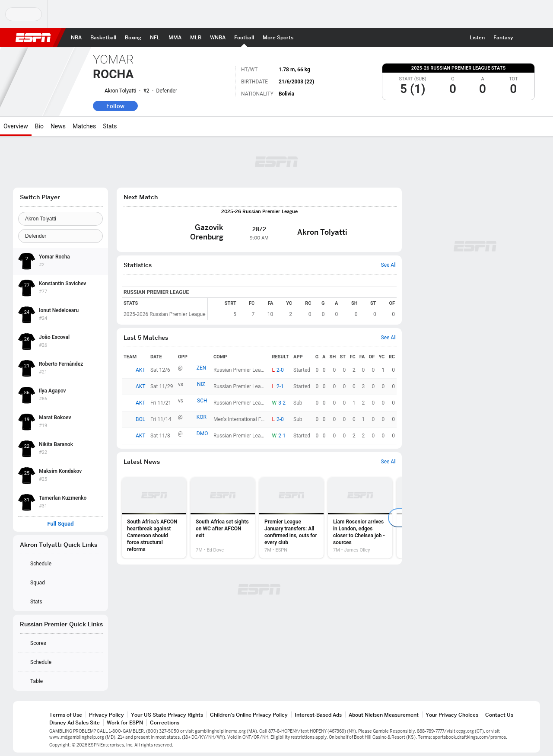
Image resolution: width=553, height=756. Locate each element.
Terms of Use (66, 715)
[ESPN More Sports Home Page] (278, 38)
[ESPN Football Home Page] (244, 38)
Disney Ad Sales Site (75, 723)
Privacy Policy (106, 715)
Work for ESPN (125, 723)
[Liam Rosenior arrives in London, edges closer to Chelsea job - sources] (360, 518)
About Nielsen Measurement (384, 715)
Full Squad (60, 524)
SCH (202, 401)
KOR (202, 417)
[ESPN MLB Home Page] (196, 38)
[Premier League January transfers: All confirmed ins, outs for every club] (291, 518)
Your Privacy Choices (452, 715)
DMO (202, 434)
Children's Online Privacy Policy (249, 715)
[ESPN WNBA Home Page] (218, 38)
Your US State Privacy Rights (167, 715)
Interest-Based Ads (318, 715)
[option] (154, 518)
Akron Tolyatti (120, 91)
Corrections (165, 723)
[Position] (60, 236)
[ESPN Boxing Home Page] (133, 38)
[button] (525, 38)
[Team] (60, 219)
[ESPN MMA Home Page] (175, 38)
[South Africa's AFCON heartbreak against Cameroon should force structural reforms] (154, 518)
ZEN (202, 368)
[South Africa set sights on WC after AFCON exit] (223, 518)
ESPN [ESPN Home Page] (33, 38)
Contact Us (499, 715)
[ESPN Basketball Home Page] (103, 38)
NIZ (201, 384)
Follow (115, 106)
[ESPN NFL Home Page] (155, 38)
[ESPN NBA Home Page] (76, 38)
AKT (141, 370)
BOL (140, 419)
